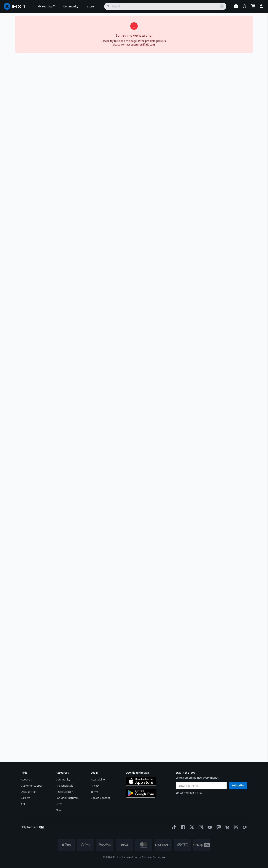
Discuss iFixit (29, 792)
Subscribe (238, 785)
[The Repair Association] (244, 827)
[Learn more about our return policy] (199, 175)
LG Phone (82, 27)
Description (210, 191)
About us (26, 779)
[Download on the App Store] (141, 781)
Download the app (137, 773)
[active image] (92, 176)
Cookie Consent (100, 798)
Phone (46, 27)
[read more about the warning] (225, 419)
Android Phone (63, 27)
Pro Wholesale (65, 786)
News (59, 810)
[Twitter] (191, 827)
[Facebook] (182, 827)
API (23, 804)
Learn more (188, 266)
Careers (25, 798)
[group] (27, 108)
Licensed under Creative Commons (144, 857)
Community (63, 779)
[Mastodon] (218, 827)
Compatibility (210, 285)
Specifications (210, 329)
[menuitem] (46, 6)
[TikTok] (173, 827)
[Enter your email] (201, 785)
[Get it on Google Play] (141, 793)
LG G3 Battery (122, 27)
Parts (35, 27)
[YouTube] (209, 827)
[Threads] (235, 827)
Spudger (194, 127)
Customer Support (32, 786)
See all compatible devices (189, 317)
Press (59, 804)
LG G (95, 27)
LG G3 (106, 27)
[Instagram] (200, 827)
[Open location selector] (245, 6)
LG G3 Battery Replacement (62, 449)
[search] (165, 6)
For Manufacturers (67, 798)
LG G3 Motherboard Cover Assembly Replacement (190, 449)
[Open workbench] (236, 6)
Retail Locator (64, 792)
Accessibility (98, 779)
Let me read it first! (189, 793)
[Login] (261, 6)
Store (24, 27)
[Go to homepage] (16, 6)
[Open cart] (253, 6)
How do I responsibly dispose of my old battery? (174, 738)
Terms (95, 792)
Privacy (95, 786)
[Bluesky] (227, 827)
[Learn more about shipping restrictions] (212, 84)
